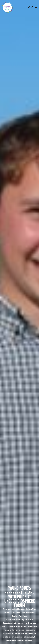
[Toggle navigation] (36, 7)
